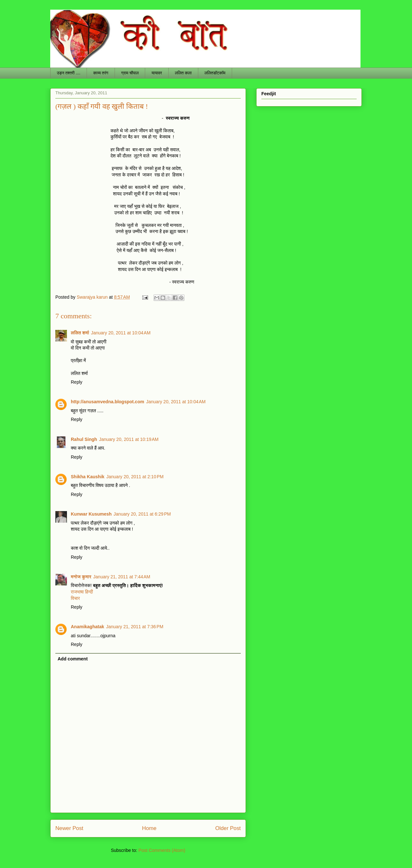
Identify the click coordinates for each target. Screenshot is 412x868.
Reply (77, 382)
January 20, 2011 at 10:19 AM (129, 439)
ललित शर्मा (80, 333)
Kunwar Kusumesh (91, 514)
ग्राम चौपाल (130, 73)
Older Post (228, 828)
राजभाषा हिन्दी (82, 592)
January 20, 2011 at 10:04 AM (121, 333)
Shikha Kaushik (88, 477)
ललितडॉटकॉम (215, 73)
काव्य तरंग (101, 73)
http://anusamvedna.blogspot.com (108, 402)
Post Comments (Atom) (162, 850)
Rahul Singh (84, 439)
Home (149, 828)
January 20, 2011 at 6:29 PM (142, 514)
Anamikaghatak (87, 627)
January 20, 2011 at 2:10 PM (135, 477)
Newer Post (69, 828)
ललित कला (183, 73)
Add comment (73, 659)
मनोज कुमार (81, 577)
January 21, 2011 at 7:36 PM (135, 627)
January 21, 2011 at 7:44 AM (122, 577)
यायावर (157, 73)
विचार (75, 598)
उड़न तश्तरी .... (69, 73)
